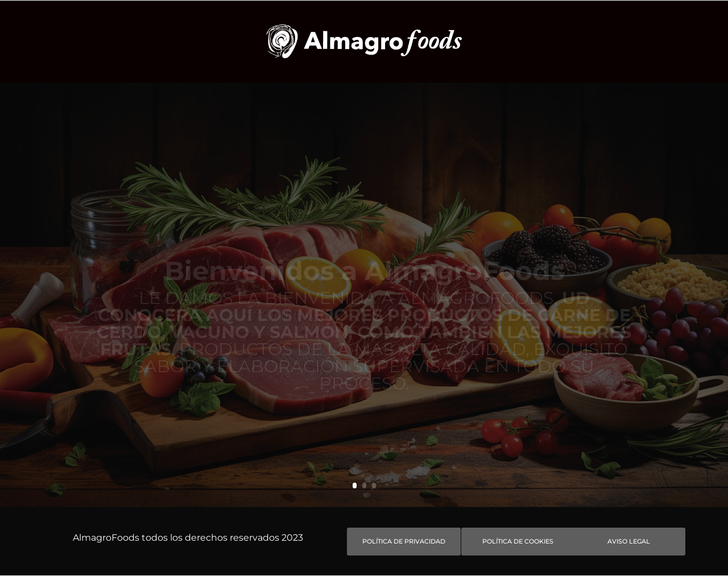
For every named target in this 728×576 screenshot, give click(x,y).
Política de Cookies (518, 541)
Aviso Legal (629, 541)
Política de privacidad (404, 541)
